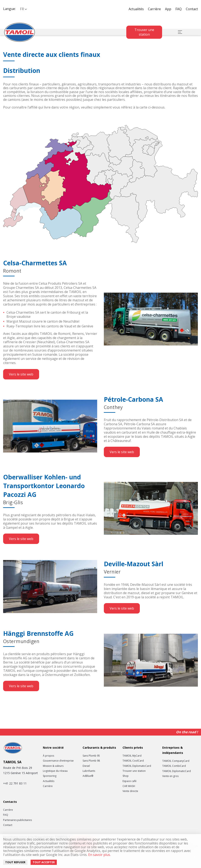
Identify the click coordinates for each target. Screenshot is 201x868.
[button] (23, 9)
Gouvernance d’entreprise (58, 761)
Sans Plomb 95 (91, 756)
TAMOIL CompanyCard (176, 761)
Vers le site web (21, 374)
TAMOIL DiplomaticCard (137, 766)
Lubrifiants (89, 771)
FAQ (179, 9)
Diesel (86, 766)
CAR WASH (129, 786)
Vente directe (130, 791)
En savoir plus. (99, 855)
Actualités (136, 9)
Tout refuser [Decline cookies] (15, 862)
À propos (48, 756)
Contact (192, 9)
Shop (126, 776)
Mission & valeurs (53, 766)
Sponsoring (50, 776)
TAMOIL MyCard (132, 756)
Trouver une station (144, 32)
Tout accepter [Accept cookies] (44, 862)
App (168, 9)
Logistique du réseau (55, 771)
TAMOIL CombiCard (174, 766)
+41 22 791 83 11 (15, 783)
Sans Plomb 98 (91, 761)
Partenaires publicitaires (17, 820)
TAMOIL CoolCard (133, 761)
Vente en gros (170, 776)
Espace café (130, 781)
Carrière (154, 9)
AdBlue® (88, 776)
